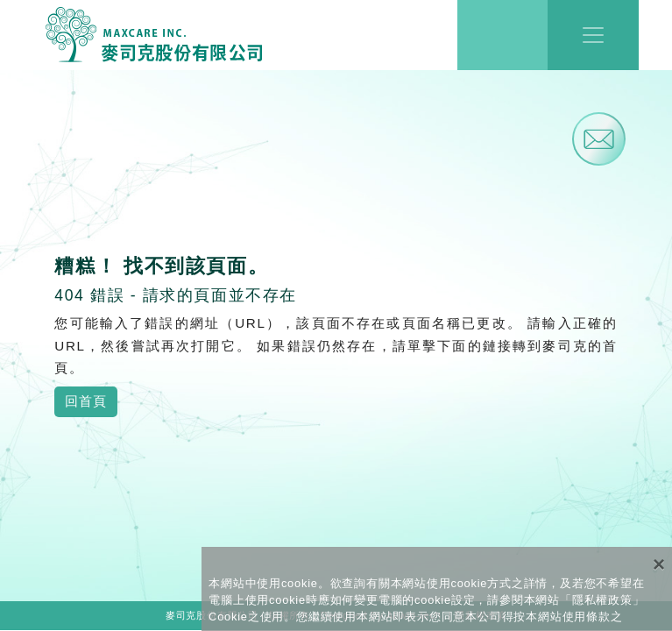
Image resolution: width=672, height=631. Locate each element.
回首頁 (85, 401)
